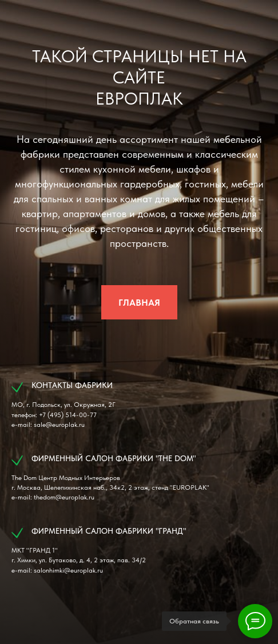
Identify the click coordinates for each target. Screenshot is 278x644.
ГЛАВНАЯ (139, 303)
